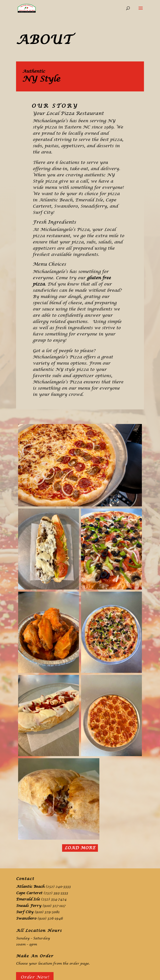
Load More (80, 848)
